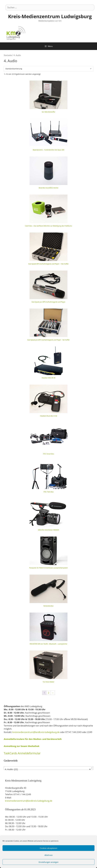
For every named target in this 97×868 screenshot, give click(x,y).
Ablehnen (49, 855)
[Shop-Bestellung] (48, 69)
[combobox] (48, 768)
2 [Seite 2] (49, 693)
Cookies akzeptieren (48, 848)
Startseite (8, 55)
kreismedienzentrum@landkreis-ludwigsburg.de (36, 732)
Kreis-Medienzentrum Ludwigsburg (50, 16)
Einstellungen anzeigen (49, 862)
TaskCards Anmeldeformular (22, 753)
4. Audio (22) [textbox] (48, 769)
